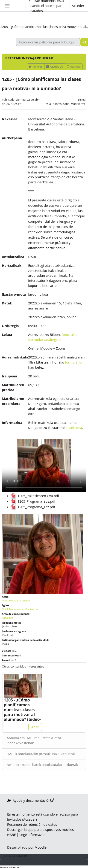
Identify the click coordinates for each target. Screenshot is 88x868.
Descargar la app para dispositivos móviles (40, 829)
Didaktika (8, 618)
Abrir (35, 727)
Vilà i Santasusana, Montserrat (66, 104)
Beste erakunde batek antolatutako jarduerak (42, 765)
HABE (12, 835)
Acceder (78, 6)
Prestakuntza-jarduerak (16, 600)
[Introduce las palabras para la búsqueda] (48, 42)
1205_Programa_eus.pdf (33, 501)
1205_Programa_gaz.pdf (33, 507)
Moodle (41, 847)
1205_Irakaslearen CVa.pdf (35, 496)
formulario (73, 362)
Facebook (55, 67)
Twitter (35, 67)
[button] (18, 6)
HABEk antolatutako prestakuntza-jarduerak (41, 754)
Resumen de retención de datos (32, 824)
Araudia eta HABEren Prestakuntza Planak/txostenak (34, 740)
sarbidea (75, 428)
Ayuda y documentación (31, 800)
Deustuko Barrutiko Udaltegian (52, 337)
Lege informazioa (33, 835)
